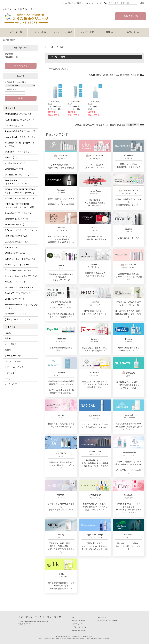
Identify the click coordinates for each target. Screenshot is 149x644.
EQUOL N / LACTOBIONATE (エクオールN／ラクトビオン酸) (19, 206)
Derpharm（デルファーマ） (17, 219)
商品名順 (135, 75)
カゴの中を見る (21, 66)
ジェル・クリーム (13, 361)
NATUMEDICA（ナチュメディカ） (20, 288)
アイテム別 (10, 327)
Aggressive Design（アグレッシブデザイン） (21, 306)
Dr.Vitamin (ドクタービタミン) (18, 152)
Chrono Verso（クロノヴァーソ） (20, 270)
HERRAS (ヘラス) (13, 157)
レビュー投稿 (39, 32)
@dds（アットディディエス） (18, 319)
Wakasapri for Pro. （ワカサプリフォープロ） (20, 144)
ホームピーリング (13, 356)
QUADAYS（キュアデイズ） (18, 242)
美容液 (8, 338)
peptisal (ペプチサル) (14, 224)
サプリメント (11, 373)
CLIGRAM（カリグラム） (16, 126)
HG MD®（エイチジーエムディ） (20, 198)
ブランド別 (10, 108)
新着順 (126, 75)
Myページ (89, 3)
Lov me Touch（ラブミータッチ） (20, 137)
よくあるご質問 (86, 32)
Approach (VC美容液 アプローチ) (20, 131)
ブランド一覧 (16, 32)
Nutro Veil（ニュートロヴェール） (20, 259)
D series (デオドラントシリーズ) (19, 175)
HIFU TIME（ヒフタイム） (16, 236)
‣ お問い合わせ (102, 617)
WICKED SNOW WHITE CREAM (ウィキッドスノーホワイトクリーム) (21, 191)
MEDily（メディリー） (15, 299)
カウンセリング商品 (63, 32)
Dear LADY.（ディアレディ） (18, 293)
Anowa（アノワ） (13, 247)
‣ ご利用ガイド (77, 624)
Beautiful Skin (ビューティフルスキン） (16, 182)
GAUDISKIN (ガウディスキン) (18, 114)
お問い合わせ (133, 32)
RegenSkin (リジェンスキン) (18, 213)
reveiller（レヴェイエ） (15, 163)
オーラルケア (11, 384)
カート (99, 3)
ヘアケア (9, 379)
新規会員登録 (131, 16)
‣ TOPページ (76, 617)
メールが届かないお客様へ (72, 3)
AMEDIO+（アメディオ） (16, 282)
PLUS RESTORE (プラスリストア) (20, 120)
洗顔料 (8, 350)
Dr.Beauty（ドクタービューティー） (21, 230)
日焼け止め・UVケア (14, 367)
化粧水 (8, 333)
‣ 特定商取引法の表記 (79, 630)
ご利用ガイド (110, 32)
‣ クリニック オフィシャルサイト (108, 621)
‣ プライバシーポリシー (80, 627)
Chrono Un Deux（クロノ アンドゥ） (21, 276)
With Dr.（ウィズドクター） (17, 265)
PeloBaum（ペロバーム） (17, 314)
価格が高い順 (116, 75)
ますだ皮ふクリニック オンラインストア (40, 617)
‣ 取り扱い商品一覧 (79, 621)
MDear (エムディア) (14, 169)
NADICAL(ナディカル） (15, 253)
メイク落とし (11, 344)
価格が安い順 (102, 75)
